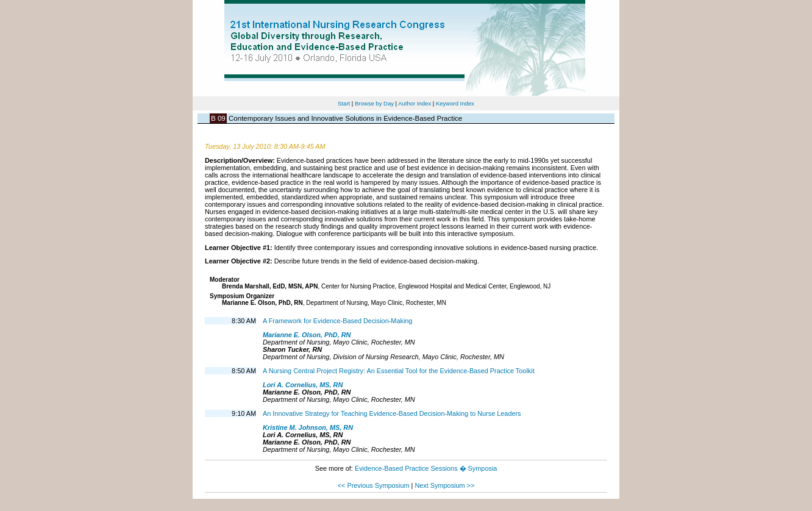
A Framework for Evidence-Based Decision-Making (337, 321)
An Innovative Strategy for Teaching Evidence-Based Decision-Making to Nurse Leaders (392, 413)
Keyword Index (455, 103)
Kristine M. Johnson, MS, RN (308, 427)
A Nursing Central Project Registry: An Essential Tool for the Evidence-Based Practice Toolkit (399, 371)
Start (344, 103)
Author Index (415, 103)
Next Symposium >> (444, 485)
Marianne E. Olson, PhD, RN (307, 335)
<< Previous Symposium (374, 485)
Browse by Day (374, 103)
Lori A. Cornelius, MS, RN (303, 385)
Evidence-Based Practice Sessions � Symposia (426, 468)
